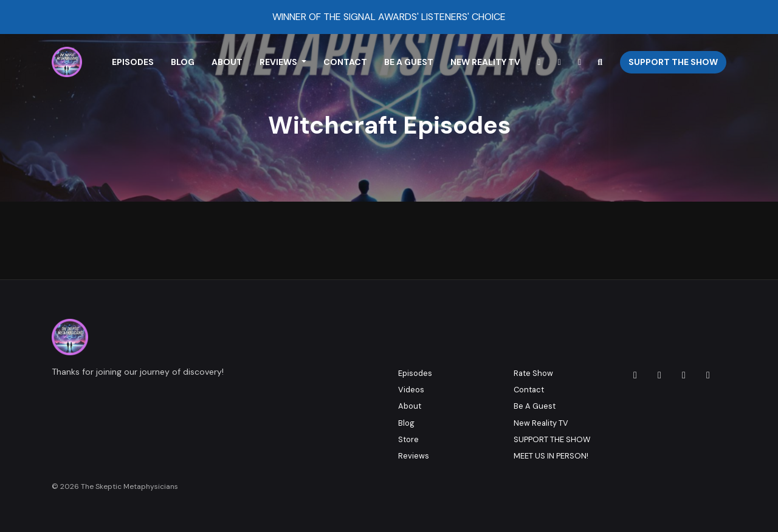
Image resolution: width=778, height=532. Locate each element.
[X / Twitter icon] (684, 375)
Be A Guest (409, 62)
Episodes (133, 62)
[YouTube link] (560, 62)
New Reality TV (485, 62)
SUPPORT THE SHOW (552, 439)
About (227, 62)
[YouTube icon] (708, 375)
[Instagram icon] (635, 375)
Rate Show (533, 373)
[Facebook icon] (659, 375)
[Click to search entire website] (601, 62)
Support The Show (673, 62)
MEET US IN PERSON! (551, 456)
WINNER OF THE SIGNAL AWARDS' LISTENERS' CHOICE (389, 17)
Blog (183, 62)
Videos (411, 390)
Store (408, 439)
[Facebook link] (580, 62)
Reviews (279, 62)
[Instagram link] (539, 62)
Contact (345, 62)
